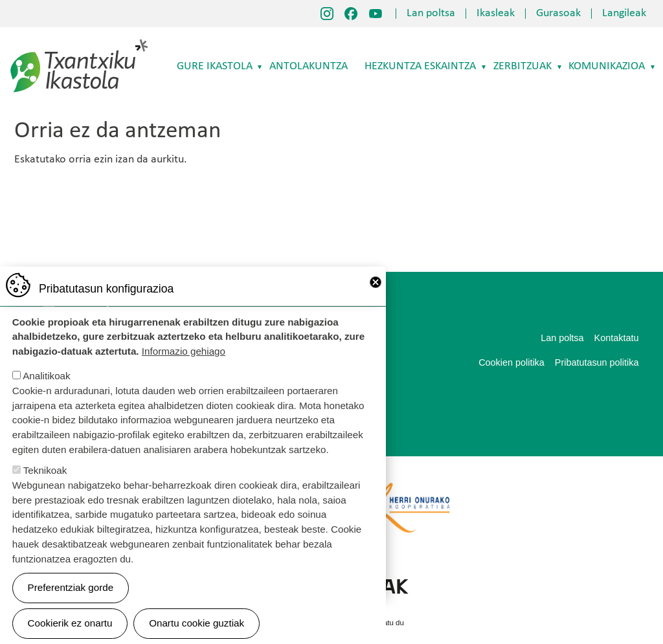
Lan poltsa (431, 14)
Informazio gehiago (184, 367)
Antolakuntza (309, 66)
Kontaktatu (617, 338)
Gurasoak (558, 14)
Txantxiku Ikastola (79, 42)
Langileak (624, 14)
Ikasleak (496, 14)
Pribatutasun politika (597, 362)
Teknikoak (45, 486)
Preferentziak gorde (71, 604)
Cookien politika (511, 362)
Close (376, 298)
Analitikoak (46, 392)
